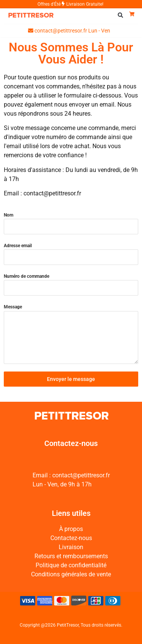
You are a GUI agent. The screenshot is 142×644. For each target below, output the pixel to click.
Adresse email (18, 246)
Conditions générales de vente (71, 574)
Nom (9, 215)
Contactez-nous (71, 538)
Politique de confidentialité (71, 565)
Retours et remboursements (71, 556)
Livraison (71, 547)
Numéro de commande (27, 276)
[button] (120, 15)
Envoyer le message (71, 379)
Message (13, 307)
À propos (71, 529)
